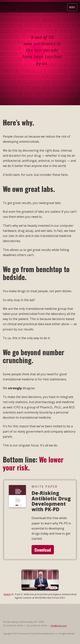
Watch (7, 594)
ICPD (27, 7)
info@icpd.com (59, 626)
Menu (72, 7)
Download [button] (43, 550)
